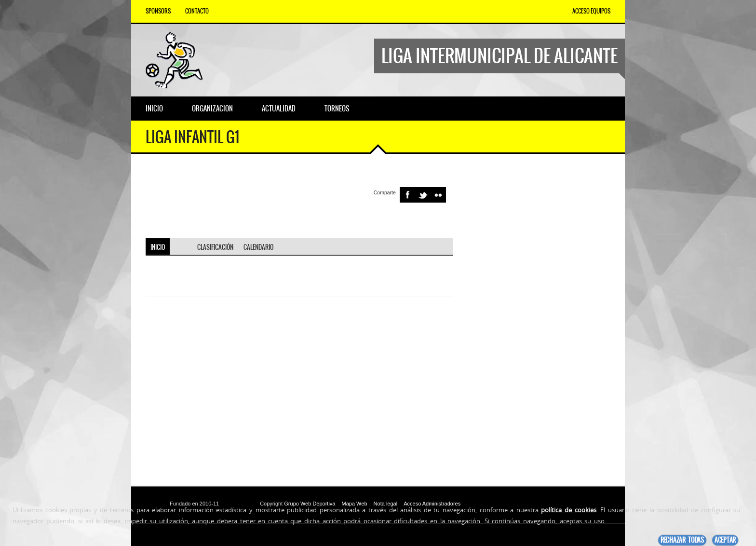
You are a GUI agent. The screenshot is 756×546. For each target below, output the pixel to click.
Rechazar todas (682, 540)
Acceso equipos (591, 11)
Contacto (197, 11)
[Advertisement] (539, 320)
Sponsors (158, 11)
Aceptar (725, 540)
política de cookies (568, 510)
